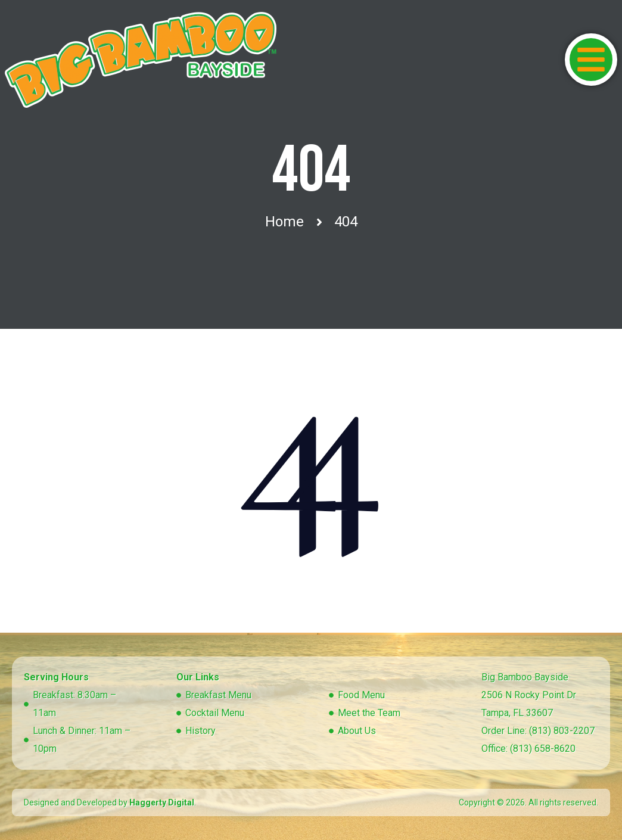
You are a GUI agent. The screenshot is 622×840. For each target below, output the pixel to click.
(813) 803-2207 (562, 731)
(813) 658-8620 (543, 749)
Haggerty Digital (162, 802)
